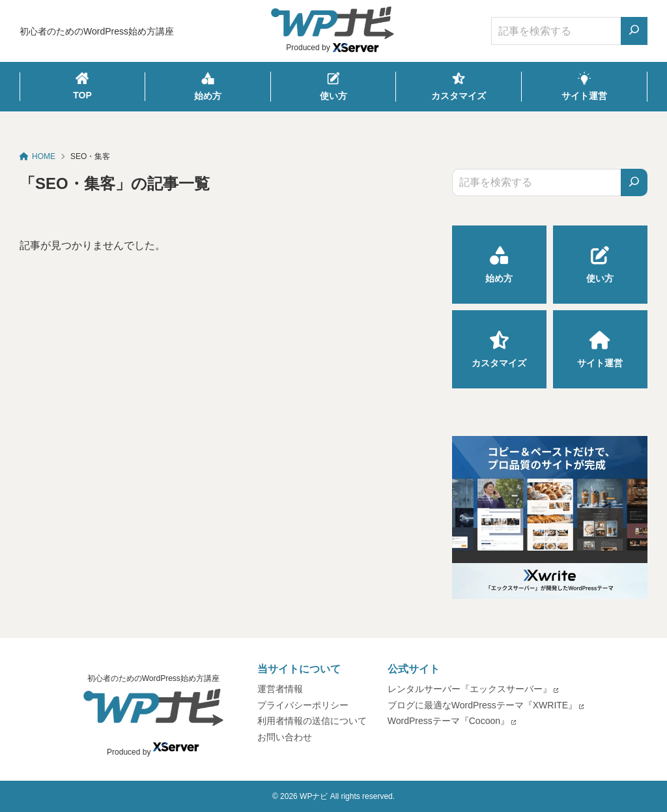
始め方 (208, 86)
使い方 (333, 86)
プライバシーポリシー (303, 705)
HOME (37, 156)
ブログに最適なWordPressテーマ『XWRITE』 (482, 705)
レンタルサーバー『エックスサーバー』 (470, 689)
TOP (82, 86)
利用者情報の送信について (312, 721)
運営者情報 (280, 689)
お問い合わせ (285, 737)
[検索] (634, 182)
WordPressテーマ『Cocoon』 (448, 721)
